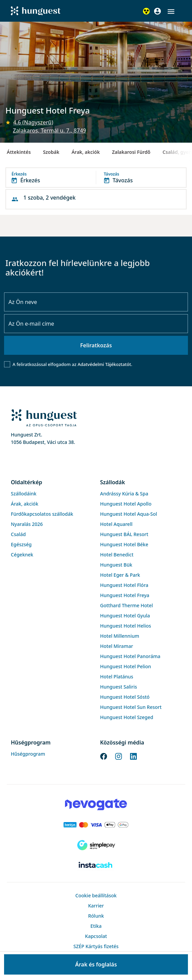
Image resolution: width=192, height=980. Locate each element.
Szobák (51, 152)
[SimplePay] (96, 845)
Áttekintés (19, 152)
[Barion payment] (96, 825)
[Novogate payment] (96, 804)
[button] (171, 12)
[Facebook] (104, 756)
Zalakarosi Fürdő (131, 152)
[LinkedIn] (133, 756)
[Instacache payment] (96, 865)
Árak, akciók (86, 152)
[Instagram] (119, 756)
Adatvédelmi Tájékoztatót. (105, 364)
